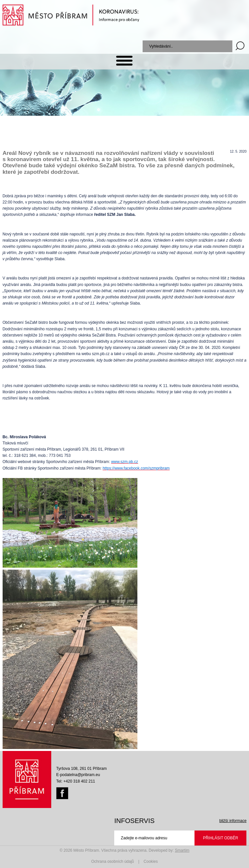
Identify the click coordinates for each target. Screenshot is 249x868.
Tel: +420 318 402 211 (76, 781)
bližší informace (233, 821)
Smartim (182, 850)
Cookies (151, 861)
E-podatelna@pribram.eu (78, 775)
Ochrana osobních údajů (113, 861)
